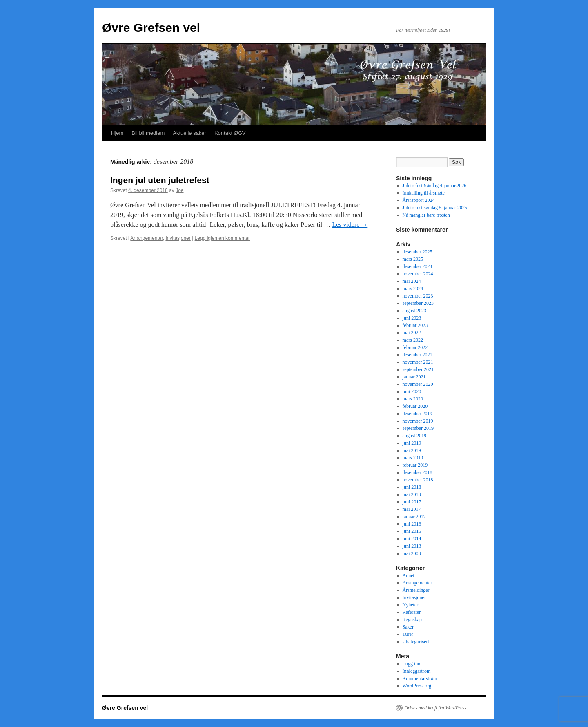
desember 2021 (418, 355)
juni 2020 (412, 391)
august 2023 (414, 311)
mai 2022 (412, 333)
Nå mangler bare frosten (426, 215)
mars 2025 (413, 259)
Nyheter (411, 605)
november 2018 (418, 480)
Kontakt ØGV (230, 133)
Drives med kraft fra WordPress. (436, 708)
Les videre (350, 225)
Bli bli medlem (148, 133)
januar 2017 (414, 517)
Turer (408, 634)
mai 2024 (412, 281)
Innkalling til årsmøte (424, 193)
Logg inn (412, 664)
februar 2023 (415, 325)
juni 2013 (412, 546)
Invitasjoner (178, 238)
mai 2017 (412, 509)
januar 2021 (414, 377)
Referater (412, 612)
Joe (179, 190)
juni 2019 (412, 443)
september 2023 (418, 303)
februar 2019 (415, 465)
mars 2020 (413, 399)
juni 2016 (412, 524)
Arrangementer (146, 238)
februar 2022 (415, 347)
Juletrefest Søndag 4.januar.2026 (435, 186)
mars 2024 (413, 289)
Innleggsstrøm (417, 671)
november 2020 (418, 384)
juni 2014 (412, 539)
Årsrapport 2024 (419, 200)
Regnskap (412, 620)
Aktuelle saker (189, 133)
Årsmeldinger (416, 590)
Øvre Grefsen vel (151, 28)
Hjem (117, 133)
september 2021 (418, 369)
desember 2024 (418, 266)
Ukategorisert (416, 642)
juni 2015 (412, 531)
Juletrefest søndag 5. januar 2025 (435, 208)
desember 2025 (418, 252)
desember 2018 (418, 472)
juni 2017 (412, 502)
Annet (409, 575)
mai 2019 (412, 450)
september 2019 (418, 428)
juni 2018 (412, 487)
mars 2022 (413, 340)
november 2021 (418, 362)
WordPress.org (417, 686)
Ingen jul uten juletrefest (160, 180)
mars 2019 (413, 458)
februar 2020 (415, 406)
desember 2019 (418, 414)
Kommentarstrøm (420, 678)
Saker (408, 627)
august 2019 (414, 436)
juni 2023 (412, 318)
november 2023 (418, 296)
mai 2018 (412, 494)
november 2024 (418, 274)
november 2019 (418, 421)
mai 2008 (412, 553)
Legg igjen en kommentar (222, 238)
